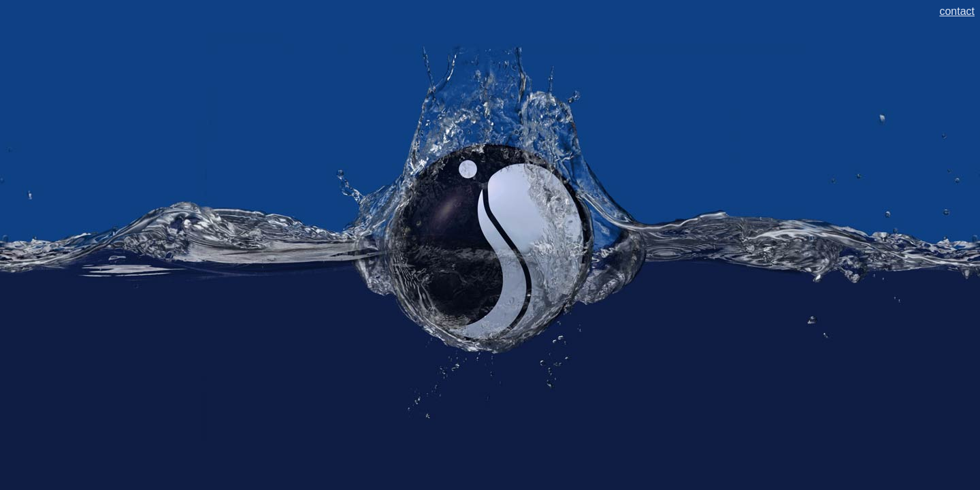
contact (957, 11)
